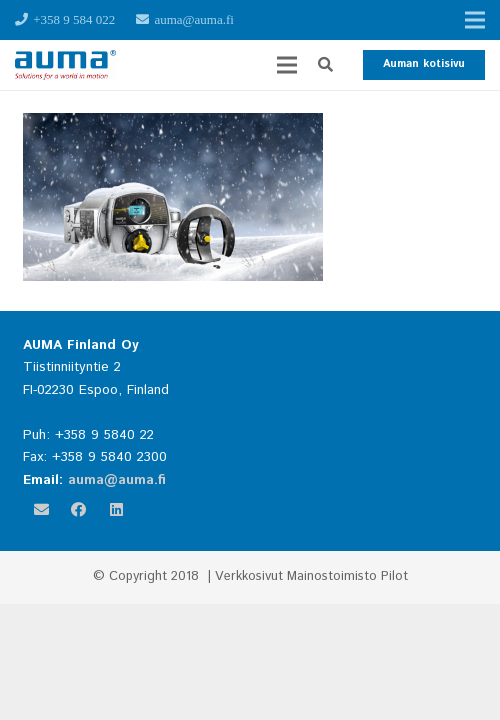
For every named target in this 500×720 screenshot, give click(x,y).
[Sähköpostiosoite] (42, 510)
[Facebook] (79, 510)
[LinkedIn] (117, 510)
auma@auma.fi (117, 480)
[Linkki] (65, 65)
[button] (325, 65)
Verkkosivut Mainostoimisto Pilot (311, 576)
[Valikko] (287, 65)
